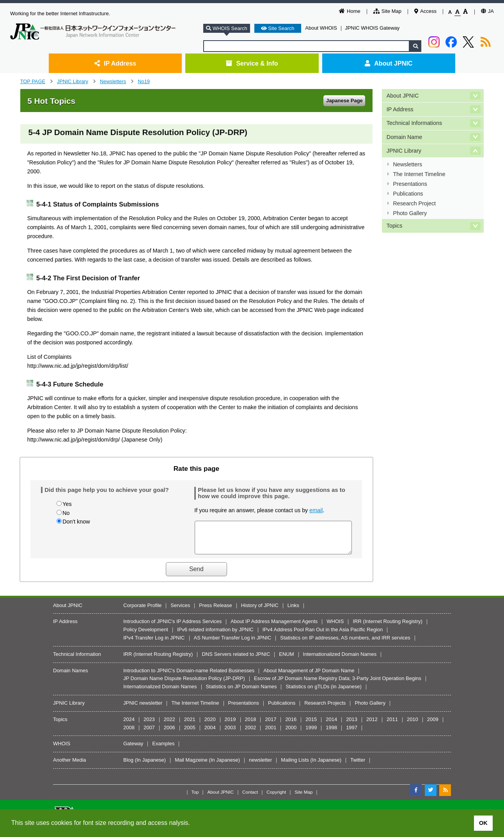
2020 (210, 725)
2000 (291, 733)
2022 (169, 725)
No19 (144, 81)
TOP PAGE (33, 81)
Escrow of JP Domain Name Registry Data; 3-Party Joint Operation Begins (338, 684)
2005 (190, 733)
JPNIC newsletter (143, 709)
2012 (372, 725)
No (66, 513)
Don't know (76, 522)
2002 (251, 733)
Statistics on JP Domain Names (241, 692)
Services (180, 611)
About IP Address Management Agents (274, 627)
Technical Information (77, 660)
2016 (291, 725)
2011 (392, 725)
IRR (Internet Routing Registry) (387, 627)
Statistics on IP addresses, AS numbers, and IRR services (345, 644)
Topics (395, 226)
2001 (271, 733)
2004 (210, 733)
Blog (128, 766)
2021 (190, 725)
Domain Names (71, 676)
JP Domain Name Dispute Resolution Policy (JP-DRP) (184, 684)
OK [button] (483, 823)
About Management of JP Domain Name (309, 676)
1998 (331, 733)
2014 (331, 725)
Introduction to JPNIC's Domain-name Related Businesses (189, 676)
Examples (163, 749)
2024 (129, 725)
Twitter (358, 766)
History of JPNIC (260, 611)
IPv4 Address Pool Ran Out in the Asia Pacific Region (323, 635)
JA (487, 11)
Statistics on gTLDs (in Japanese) (323, 692)
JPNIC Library (73, 81)
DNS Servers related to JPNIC (236, 660)
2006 (169, 733)
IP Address (115, 63)
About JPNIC (389, 63)
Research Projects (325, 709)
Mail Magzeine (191, 766)
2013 (352, 725)
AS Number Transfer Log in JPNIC (233, 644)
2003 (230, 733)
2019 (230, 725)
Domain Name (404, 137)
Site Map (387, 11)
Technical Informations (414, 123)
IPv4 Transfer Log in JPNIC (154, 644)
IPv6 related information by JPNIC (215, 635)
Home (350, 11)
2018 (251, 725)
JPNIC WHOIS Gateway (372, 28)
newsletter (260, 766)
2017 (271, 725)
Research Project (414, 203)
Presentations (410, 184)
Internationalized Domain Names (340, 660)
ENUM (286, 660)
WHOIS (335, 627)
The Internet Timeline (419, 174)
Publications (408, 194)
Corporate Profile (142, 611)
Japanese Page (344, 101)
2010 (413, 725)
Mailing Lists (295, 766)
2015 (311, 725)
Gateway (133, 749)
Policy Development (146, 635)
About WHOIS (321, 28)
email (316, 510)
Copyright (276, 798)
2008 (129, 733)
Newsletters (113, 81)
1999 (311, 733)
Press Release (216, 611)
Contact (250, 798)
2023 (149, 725)
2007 (149, 733)
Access (425, 11)
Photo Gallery (410, 213)
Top (195, 798)
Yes (67, 504)
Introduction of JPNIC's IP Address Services (172, 627)
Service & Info (252, 63)
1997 (352, 733)
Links (293, 611)
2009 (433, 725)
